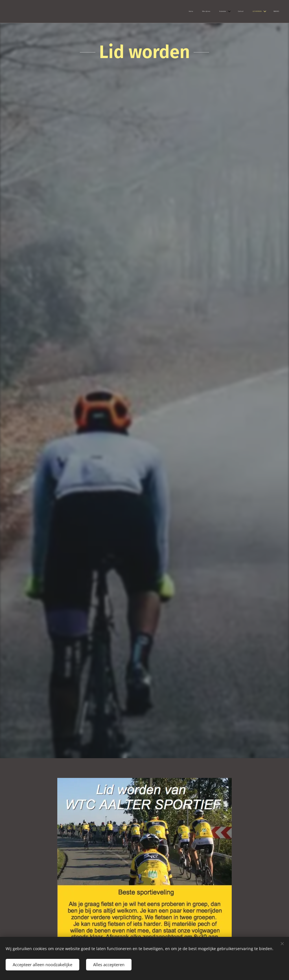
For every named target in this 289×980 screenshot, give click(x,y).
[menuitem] (230, 12)
